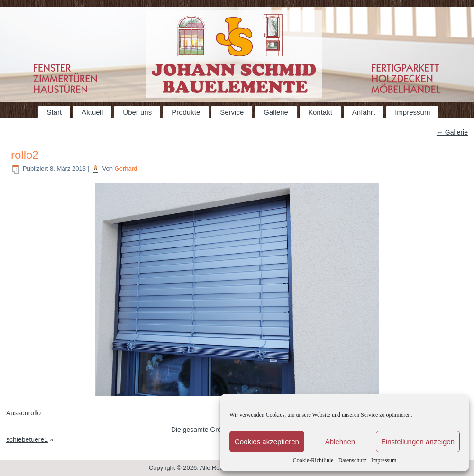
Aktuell (92, 112)
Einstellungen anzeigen (418, 442)
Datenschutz (352, 460)
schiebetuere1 (27, 439)
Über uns (137, 112)
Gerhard (126, 169)
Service (232, 112)
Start (55, 112)
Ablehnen (340, 442)
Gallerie (276, 112)
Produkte (186, 112)
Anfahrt (364, 112)
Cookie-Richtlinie (313, 460)
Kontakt (320, 112)
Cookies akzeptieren (267, 442)
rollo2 (25, 155)
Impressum (384, 460)
